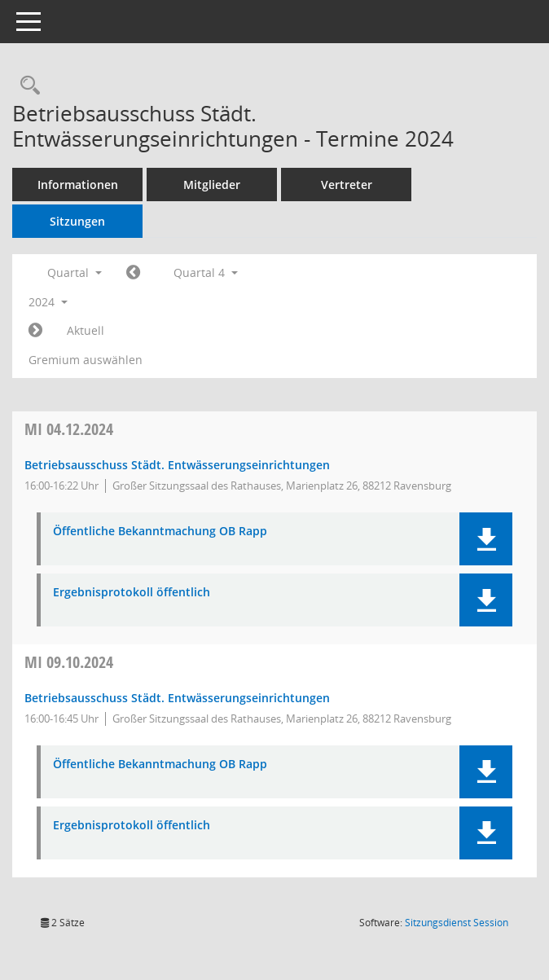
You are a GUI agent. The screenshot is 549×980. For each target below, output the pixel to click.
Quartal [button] (75, 272)
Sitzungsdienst (457, 923)
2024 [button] (48, 302)
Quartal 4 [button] (206, 272)
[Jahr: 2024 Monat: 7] (133, 273)
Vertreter (347, 185)
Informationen (78, 185)
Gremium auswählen (86, 360)
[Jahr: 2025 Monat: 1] (35, 331)
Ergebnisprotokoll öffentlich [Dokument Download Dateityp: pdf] (132, 593)
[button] (486, 539)
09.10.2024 (69, 662)
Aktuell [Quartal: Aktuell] (86, 330)
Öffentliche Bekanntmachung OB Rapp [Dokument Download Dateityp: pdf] (160, 532)
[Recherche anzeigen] (26, 86)
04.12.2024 (69, 429)
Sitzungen (77, 221)
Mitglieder (212, 185)
